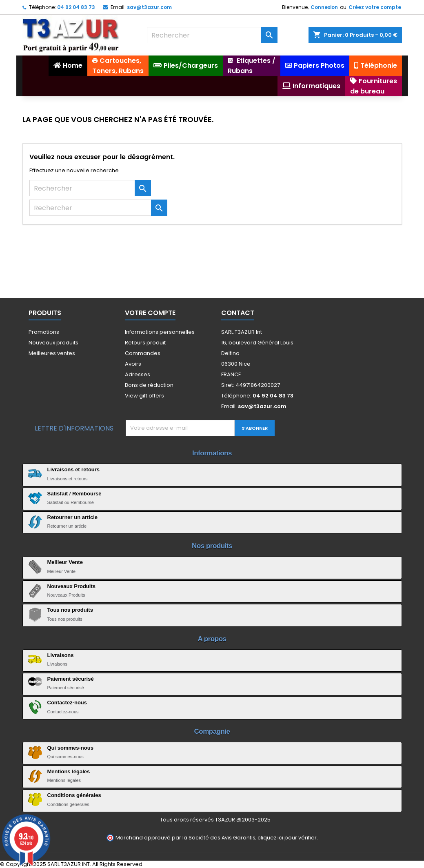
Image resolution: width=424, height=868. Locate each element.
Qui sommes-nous (70, 748)
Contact (238, 313)
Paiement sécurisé (71, 679)
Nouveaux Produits (71, 586)
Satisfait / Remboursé (74, 494)
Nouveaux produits (53, 343)
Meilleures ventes (52, 353)
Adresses (138, 374)
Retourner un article (73, 517)
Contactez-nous (67, 703)
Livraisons (61, 655)
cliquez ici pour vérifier (287, 838)
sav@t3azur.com (149, 7)
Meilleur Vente (65, 562)
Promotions (44, 332)
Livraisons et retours (74, 470)
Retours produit (145, 343)
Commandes (143, 353)
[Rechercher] (212, 35)
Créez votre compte (375, 7)
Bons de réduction (149, 385)
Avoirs (133, 364)
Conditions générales (74, 795)
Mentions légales (69, 771)
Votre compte (150, 313)
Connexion (324, 7)
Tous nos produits (70, 610)
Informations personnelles (160, 332)
